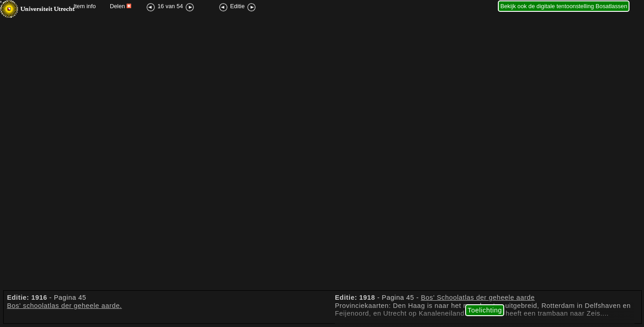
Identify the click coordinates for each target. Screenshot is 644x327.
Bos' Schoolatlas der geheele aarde (478, 297)
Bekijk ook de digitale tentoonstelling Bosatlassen (564, 6)
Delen (120, 6)
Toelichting (485, 310)
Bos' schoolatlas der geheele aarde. (64, 306)
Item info (85, 6)
